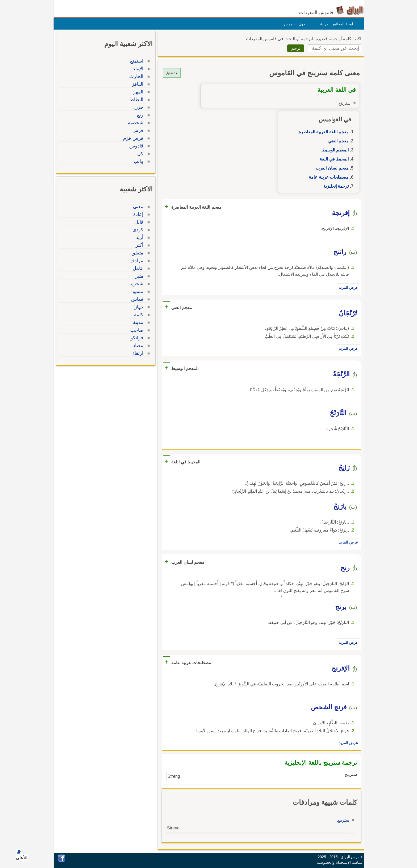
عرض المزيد (347, 287)
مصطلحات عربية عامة (327, 177)
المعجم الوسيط (334, 150)
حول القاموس (293, 24)
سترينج (342, 820)
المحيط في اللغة (333, 159)
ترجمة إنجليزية (335, 186)
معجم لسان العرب (331, 168)
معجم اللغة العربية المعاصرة (322, 132)
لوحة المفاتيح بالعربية (335, 24)
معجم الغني (337, 141)
